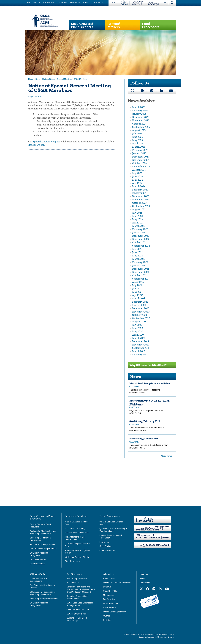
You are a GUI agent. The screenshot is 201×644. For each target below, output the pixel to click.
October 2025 (139, 124)
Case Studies (105, 546)
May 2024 (138, 180)
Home (31, 79)
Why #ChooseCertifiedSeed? (148, 365)
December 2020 (141, 308)
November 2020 (141, 312)
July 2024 (137, 173)
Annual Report (73, 583)
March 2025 (139, 147)
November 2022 (141, 239)
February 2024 (140, 190)
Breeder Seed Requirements (43, 545)
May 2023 (137, 219)
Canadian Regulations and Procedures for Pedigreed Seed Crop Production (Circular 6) (80, 589)
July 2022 (137, 249)
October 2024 (140, 163)
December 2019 (141, 341)
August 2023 (139, 209)
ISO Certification (110, 603)
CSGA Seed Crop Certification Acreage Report (80, 604)
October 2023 (139, 203)
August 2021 (139, 282)
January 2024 (139, 193)
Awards (106, 616)
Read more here (37, 145)
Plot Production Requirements (43, 549)
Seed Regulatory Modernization (44, 599)
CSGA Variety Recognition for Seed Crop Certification (43, 593)
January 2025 (139, 153)
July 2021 (137, 285)
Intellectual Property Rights (77, 557)
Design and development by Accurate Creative (157, 637)
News (38, 79)
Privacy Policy (109, 607)
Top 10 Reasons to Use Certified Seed (75, 538)
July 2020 (137, 325)
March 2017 (139, 351)
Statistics (107, 620)
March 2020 (139, 338)
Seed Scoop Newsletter (77, 578)
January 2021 (139, 305)
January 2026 (139, 114)
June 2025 (137, 137)
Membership (109, 595)
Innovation (104, 542)
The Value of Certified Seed (77, 533)
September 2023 (141, 206)
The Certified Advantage (75, 529)
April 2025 (138, 144)
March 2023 (139, 226)
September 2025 (141, 127)
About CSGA (109, 578)
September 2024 (141, 167)
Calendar (144, 574)
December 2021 (141, 269)
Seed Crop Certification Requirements (40, 539)
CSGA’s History (110, 591)
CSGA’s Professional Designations (39, 554)
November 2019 (141, 345)
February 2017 (140, 355)
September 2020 (141, 318)
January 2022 (139, 266)
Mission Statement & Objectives (117, 583)
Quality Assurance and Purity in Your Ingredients (113, 530)
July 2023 (137, 213)
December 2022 (141, 236)
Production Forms (38, 560)
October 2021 (139, 275)
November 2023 (141, 200)
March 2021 (139, 299)
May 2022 (137, 256)
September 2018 (141, 348)
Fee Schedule (109, 599)
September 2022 (141, 246)
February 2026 (140, 111)
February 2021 (140, 302)
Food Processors (151, 25)
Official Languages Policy (114, 612)
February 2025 (140, 150)
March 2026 (139, 107)
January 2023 (139, 233)
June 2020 (138, 328)
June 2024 (138, 177)
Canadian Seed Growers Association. (144, 634)
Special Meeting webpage (47, 142)
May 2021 (137, 292)
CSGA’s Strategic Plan (76, 614)
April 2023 (138, 223)
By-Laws (107, 587)
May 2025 (137, 140)
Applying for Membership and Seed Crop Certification (43, 532)
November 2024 (141, 160)
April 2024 (138, 183)
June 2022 (137, 252)
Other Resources (37, 564)
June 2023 (137, 216)
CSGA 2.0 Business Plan (78, 610)
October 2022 (139, 242)
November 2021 (141, 272)
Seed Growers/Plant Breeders (82, 25)
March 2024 (139, 186)
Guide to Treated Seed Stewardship (77, 619)
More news (166, 456)
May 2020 (138, 332)
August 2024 (139, 170)
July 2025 (137, 134)
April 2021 (138, 295)
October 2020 (140, 315)
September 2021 (141, 279)
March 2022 (139, 259)
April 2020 (138, 335)
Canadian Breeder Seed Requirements (77, 597)
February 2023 (140, 229)
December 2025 (141, 117)
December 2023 (141, 196)
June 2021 (137, 289)
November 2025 (141, 120)
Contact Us (145, 583)
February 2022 (140, 262)
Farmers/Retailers (113, 25)
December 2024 (141, 157)
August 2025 (139, 130)
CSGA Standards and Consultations (39, 580)
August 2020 (139, 322)
